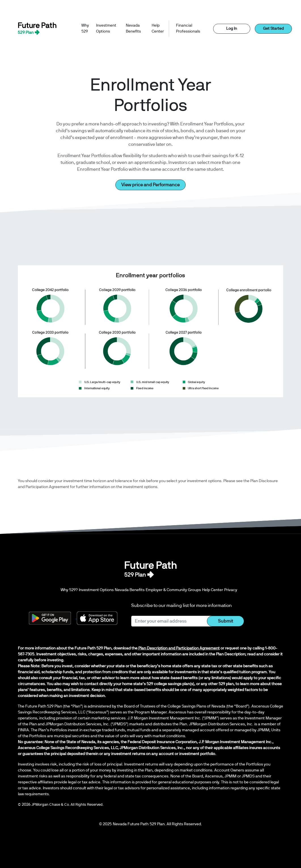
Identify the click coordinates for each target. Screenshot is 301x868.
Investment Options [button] (106, 28)
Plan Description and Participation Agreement (179, 648)
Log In (232, 29)
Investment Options (96, 590)
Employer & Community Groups (173, 590)
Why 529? (69, 589)
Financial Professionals (188, 28)
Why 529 (85, 28)
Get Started (273, 29)
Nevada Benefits (133, 28)
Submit (225, 621)
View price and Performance (150, 185)
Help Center (158, 28)
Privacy (231, 590)
